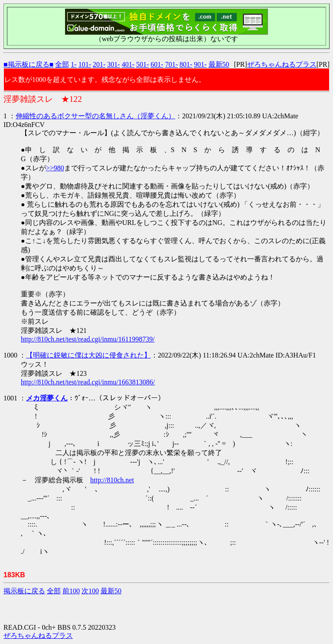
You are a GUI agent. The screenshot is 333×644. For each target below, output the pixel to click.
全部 (62, 64)
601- (157, 64)
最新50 (219, 64)
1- (73, 64)
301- (113, 64)
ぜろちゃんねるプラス (282, 64)
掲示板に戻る (24, 591)
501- (142, 64)
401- (128, 64)
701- (171, 64)
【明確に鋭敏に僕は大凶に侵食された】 (88, 355)
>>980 (55, 168)
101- (85, 64)
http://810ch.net (112, 480)
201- (99, 64)
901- (200, 64)
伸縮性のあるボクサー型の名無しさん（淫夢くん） (95, 116)
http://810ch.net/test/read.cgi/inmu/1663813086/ (88, 382)
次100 (90, 591)
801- (186, 64)
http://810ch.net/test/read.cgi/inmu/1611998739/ (88, 339)
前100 (71, 591)
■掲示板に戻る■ (28, 64)
